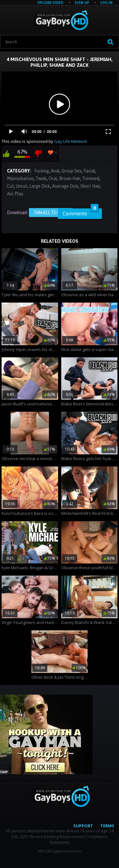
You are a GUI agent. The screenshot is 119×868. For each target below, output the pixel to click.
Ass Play (15, 194)
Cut (10, 186)
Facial (89, 171)
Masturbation (20, 178)
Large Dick (40, 186)
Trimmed (91, 178)
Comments (81, 213)
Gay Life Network (71, 141)
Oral (53, 178)
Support (83, 826)
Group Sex (72, 171)
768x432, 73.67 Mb (51, 213)
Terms (107, 826)
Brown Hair (70, 178)
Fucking (42, 171)
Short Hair (90, 186)
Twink (41, 178)
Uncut (22, 186)
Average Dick (65, 186)
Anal (55, 171)
